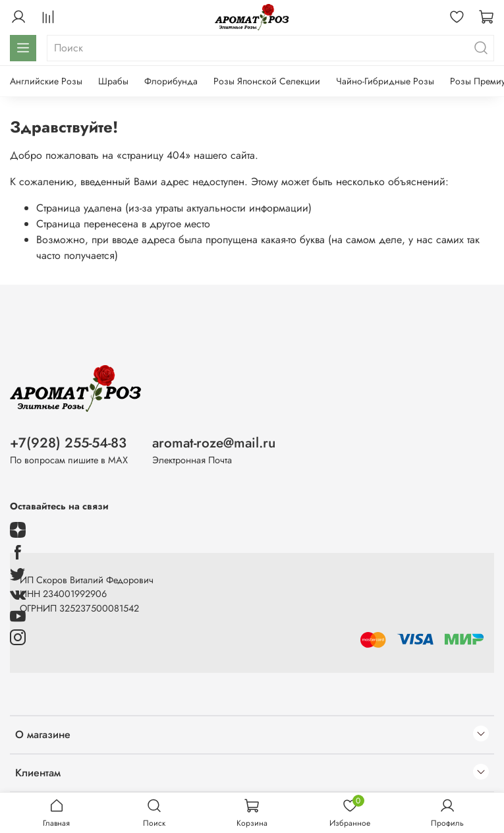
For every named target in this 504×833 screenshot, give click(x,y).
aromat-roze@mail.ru (214, 443)
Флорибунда (171, 81)
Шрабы (113, 81)
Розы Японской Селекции (267, 81)
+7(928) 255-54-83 (68, 443)
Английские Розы (46, 81)
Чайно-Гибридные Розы (385, 81)
